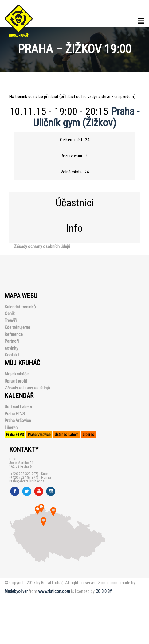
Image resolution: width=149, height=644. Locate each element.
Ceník (10, 314)
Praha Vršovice (18, 421)
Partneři (12, 341)
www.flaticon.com (54, 591)
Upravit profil (16, 381)
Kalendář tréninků (20, 307)
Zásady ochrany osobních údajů (42, 246)
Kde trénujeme (17, 327)
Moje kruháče (17, 374)
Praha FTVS (15, 414)
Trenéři (11, 321)
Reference (14, 334)
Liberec (11, 428)
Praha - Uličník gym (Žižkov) (86, 117)
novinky (11, 348)
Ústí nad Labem (18, 407)
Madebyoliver (16, 591)
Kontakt (12, 355)
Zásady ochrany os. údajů (27, 388)
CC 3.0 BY (104, 591)
